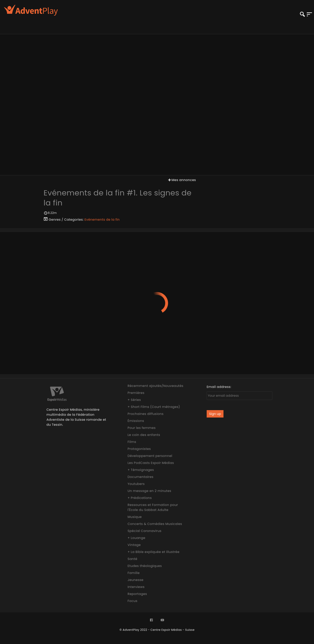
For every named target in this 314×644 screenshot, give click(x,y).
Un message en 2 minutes (149, 491)
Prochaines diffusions (146, 414)
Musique (135, 517)
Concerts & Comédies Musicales (155, 524)
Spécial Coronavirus (144, 531)
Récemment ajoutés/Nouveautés (155, 386)
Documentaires (140, 477)
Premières (136, 393)
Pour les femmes (142, 428)
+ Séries (134, 400)
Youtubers (136, 484)
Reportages (137, 594)
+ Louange (136, 538)
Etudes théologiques (145, 566)
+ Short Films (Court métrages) (154, 407)
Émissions (136, 421)
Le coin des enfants (144, 435)
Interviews (136, 587)
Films (132, 442)
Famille (134, 573)
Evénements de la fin (102, 220)
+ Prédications (140, 498)
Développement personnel (150, 456)
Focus (132, 601)
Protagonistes (139, 449)
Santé (132, 559)
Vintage (134, 545)
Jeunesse (135, 580)
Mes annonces (182, 180)
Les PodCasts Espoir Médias (151, 463)
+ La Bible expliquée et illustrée (153, 552)
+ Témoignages (141, 470)
